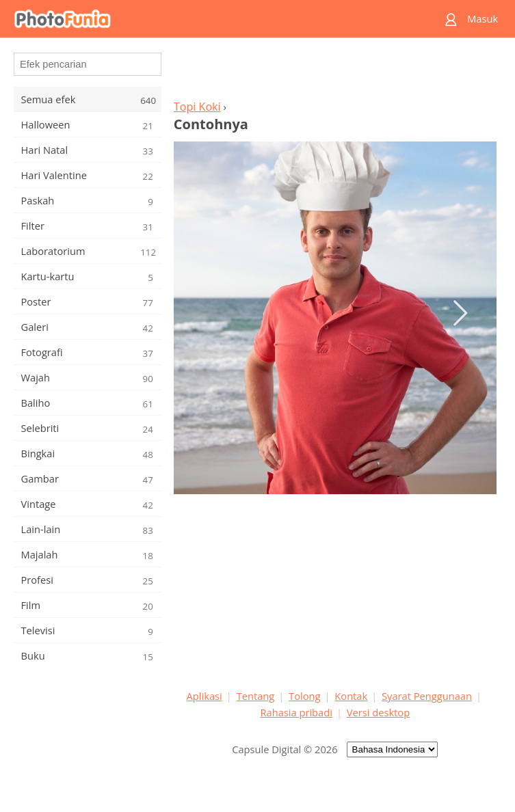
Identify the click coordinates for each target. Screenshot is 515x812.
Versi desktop (378, 712)
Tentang (256, 696)
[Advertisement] (335, 72)
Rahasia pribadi (296, 712)
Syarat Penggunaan (427, 696)
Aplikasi (204, 696)
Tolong (304, 696)
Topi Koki (197, 107)
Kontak (351, 696)
